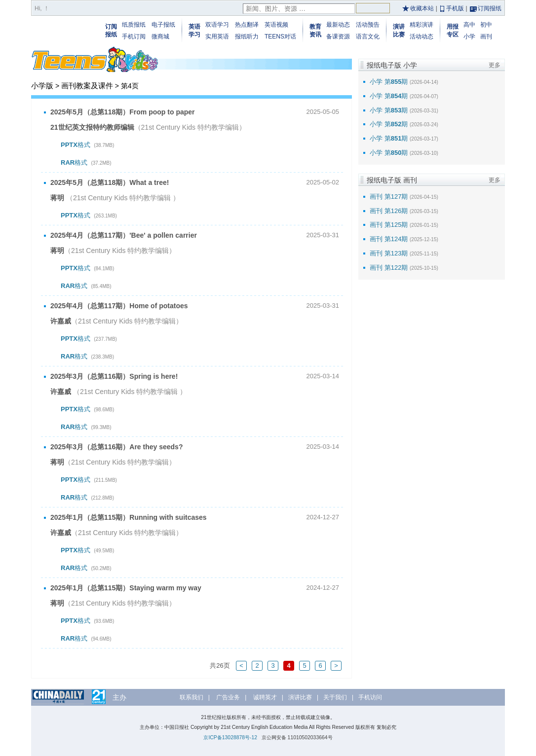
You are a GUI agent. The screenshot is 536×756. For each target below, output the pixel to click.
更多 (495, 65)
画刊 (486, 36)
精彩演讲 (421, 25)
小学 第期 (389, 82)
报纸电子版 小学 (392, 65)
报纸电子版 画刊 (392, 180)
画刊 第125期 (389, 225)
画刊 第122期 (389, 268)
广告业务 (228, 697)
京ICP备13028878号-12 (230, 738)
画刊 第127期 (389, 197)
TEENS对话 (280, 36)
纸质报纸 (134, 25)
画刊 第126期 (389, 211)
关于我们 (335, 697)
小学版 (42, 86)
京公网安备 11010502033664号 (297, 738)
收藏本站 (422, 8)
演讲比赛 (300, 697)
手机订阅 (134, 36)
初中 (486, 25)
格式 (87, 145)
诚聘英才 (265, 697)
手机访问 (370, 697)
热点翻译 (247, 25)
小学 (469, 36)
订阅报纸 (490, 8)
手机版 (455, 8)
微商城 (160, 36)
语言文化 (368, 36)
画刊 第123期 (389, 253)
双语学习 (217, 25)
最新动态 (338, 25)
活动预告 (368, 25)
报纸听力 (247, 36)
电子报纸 (163, 25)
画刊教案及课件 (87, 86)
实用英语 (217, 36)
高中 (469, 25)
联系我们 (191, 697)
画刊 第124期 (389, 239)
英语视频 (276, 25)
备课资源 (338, 36)
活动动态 (421, 36)
